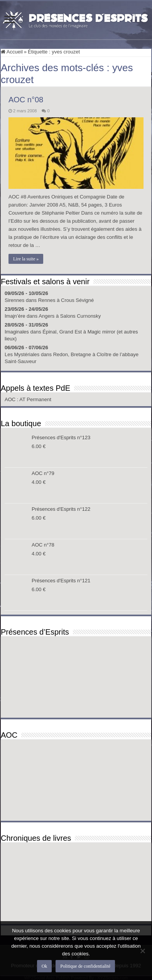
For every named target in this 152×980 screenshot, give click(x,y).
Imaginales (17, 332)
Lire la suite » (26, 259)
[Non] (142, 951)
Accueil (12, 52)
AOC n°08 (26, 100)
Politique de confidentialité (85, 966)
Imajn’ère (15, 316)
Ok (45, 966)
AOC (11, 399)
